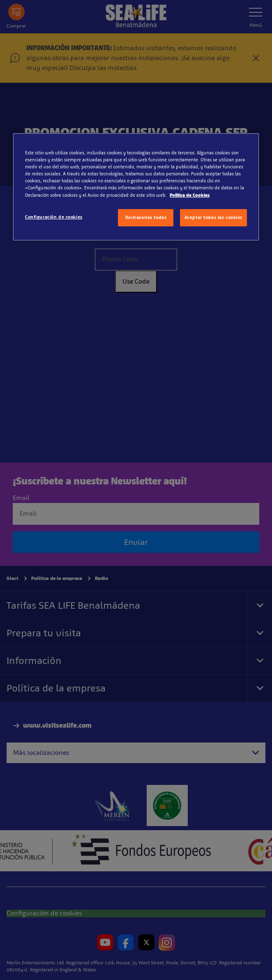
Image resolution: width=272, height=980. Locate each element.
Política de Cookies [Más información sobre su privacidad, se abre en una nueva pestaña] (190, 195)
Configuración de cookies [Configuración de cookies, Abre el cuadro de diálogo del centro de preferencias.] (54, 217)
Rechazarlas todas (146, 217)
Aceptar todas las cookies (213, 217)
